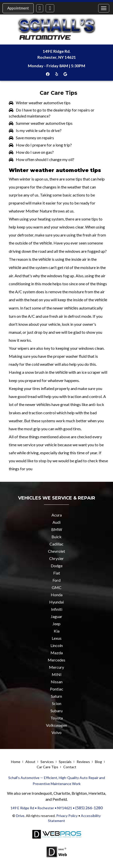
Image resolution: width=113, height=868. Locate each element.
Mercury (56, 667)
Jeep (56, 624)
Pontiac (57, 689)
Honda (57, 595)
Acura (57, 515)
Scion (57, 703)
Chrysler (56, 558)
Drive (20, 816)
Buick (56, 537)
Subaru (56, 711)
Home (16, 762)
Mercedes (56, 660)
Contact (70, 767)
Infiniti (57, 609)
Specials (65, 762)
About (30, 762)
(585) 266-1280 (89, 808)
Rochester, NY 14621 (57, 57)
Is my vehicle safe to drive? (39, 130)
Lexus (57, 638)
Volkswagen (56, 725)
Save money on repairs (35, 138)
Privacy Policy (67, 816)
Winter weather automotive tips (43, 103)
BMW (57, 529)
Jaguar (56, 616)
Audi (56, 522)
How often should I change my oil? (45, 159)
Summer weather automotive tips (44, 123)
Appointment (18, 8)
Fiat (57, 573)
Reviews (83, 762)
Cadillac (56, 544)
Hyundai (56, 602)
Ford (56, 580)
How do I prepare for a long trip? (44, 145)
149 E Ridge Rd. (57, 51)
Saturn (56, 696)
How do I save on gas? (35, 152)
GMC (57, 587)
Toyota (57, 718)
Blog (98, 762)
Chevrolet (56, 551)
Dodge (57, 566)
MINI (57, 674)
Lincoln (57, 645)
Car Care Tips (47, 767)
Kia (57, 631)
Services (47, 762)
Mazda (57, 653)
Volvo (56, 732)
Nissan (57, 682)
